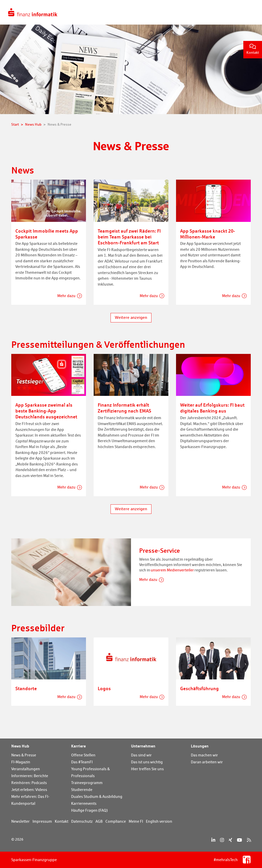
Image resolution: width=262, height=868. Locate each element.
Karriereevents (84, 803)
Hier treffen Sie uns (147, 769)
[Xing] (230, 840)
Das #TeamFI (82, 762)
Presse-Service (160, 551)
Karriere (78, 746)
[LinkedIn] (213, 840)
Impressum (42, 821)
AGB (99, 821)
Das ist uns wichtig (147, 762)
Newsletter (20, 821)
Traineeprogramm (87, 783)
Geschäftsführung (199, 688)
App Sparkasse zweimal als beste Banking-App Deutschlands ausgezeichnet (46, 411)
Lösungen (200, 746)
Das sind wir (141, 755)
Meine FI (136, 821)
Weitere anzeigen (131, 317)
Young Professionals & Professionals (90, 772)
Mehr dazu (66, 296)
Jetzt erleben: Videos (29, 790)
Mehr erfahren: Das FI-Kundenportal (30, 800)
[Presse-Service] (71, 572)
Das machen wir (204, 755)
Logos (104, 688)
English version (159, 821)
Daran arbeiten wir (207, 762)
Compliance (116, 821)
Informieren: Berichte (30, 776)
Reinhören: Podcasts (29, 783)
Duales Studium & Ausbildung (97, 796)
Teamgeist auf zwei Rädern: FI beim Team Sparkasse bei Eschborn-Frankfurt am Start (129, 237)
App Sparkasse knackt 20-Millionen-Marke (208, 234)
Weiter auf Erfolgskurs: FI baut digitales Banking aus (212, 408)
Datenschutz (82, 821)
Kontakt (253, 49)
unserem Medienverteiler (172, 570)
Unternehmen (143, 746)
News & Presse (24, 755)
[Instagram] (222, 840)
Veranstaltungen (26, 769)
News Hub (20, 746)
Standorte (26, 688)
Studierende (82, 790)
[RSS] (249, 840)
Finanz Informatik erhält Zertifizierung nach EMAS (124, 408)
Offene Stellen (83, 755)
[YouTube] (239, 840)
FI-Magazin (21, 762)
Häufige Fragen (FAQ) (89, 810)
